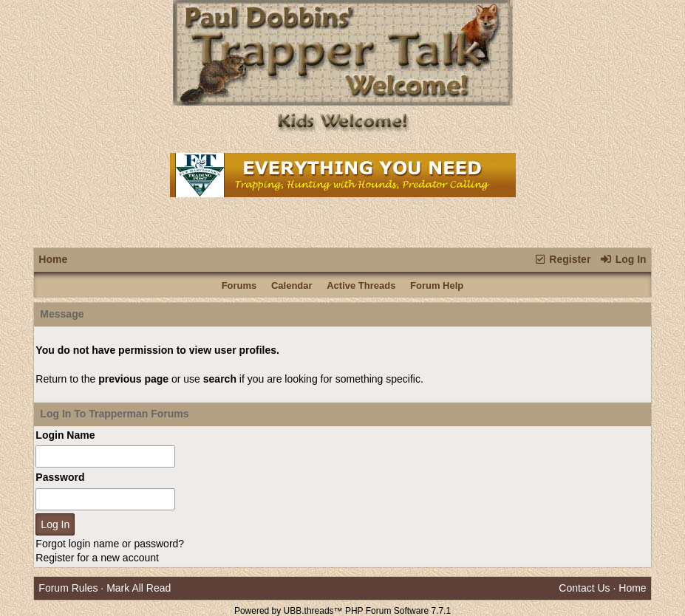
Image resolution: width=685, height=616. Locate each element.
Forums (239, 285)
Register (562, 259)
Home (53, 259)
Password (60, 477)
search (220, 379)
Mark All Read (139, 588)
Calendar (292, 285)
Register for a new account (97, 558)
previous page (133, 379)
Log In (623, 259)
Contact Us (584, 588)
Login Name (65, 435)
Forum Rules (68, 588)
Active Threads (361, 285)
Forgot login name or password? (110, 544)
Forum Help (437, 285)
